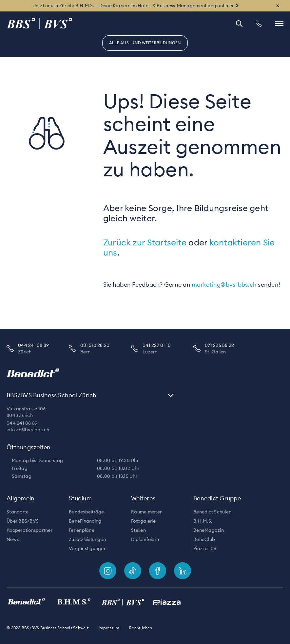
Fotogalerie (143, 521)
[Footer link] (108, 571)
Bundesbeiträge (87, 512)
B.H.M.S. (203, 521)
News (13, 539)
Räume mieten (147, 512)
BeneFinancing (85, 521)
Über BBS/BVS (23, 521)
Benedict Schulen (212, 512)
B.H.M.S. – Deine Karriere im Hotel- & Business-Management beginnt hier (155, 6)
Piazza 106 (205, 548)
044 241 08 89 (22, 423)
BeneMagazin (209, 530)
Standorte (18, 512)
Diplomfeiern (145, 539)
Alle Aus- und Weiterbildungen (145, 43)
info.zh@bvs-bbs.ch (28, 430)
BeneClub (204, 539)
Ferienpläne (82, 530)
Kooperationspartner (29, 530)
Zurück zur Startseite (145, 242)
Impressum (109, 628)
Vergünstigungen (88, 548)
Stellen (138, 530)
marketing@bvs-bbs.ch (224, 285)
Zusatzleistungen (87, 539)
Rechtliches (140, 628)
